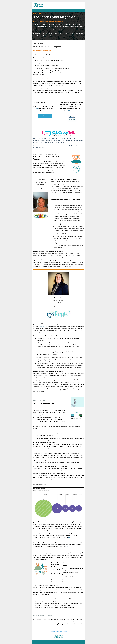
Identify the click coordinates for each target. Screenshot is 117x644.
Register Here (45, 116)
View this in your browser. (78, 6)
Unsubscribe (53, 631)
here (69, 110)
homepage (36, 108)
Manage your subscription (62, 631)
